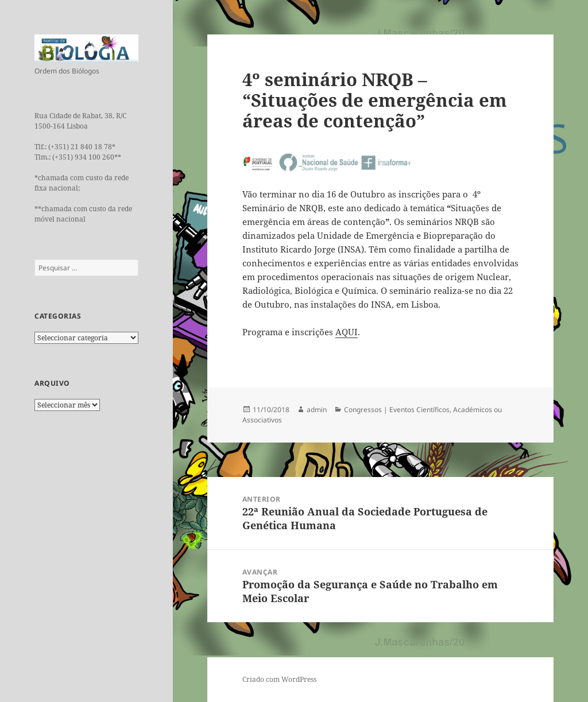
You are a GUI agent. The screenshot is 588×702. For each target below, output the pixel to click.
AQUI (347, 332)
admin (317, 410)
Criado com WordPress (279, 679)
